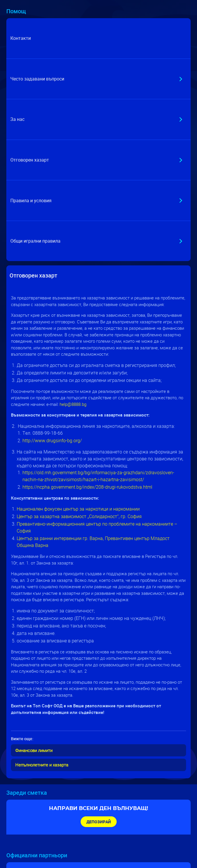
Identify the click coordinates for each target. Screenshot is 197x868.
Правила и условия (31, 200)
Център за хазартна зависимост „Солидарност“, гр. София (80, 516)
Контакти (21, 38)
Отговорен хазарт (30, 160)
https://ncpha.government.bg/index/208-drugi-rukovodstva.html (87, 487)
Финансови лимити (34, 750)
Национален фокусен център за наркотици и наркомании (78, 509)
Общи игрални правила (35, 241)
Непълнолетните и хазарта (42, 765)
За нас (17, 119)
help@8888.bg (73, 404)
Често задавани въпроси (37, 79)
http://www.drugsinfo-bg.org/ (52, 440)
